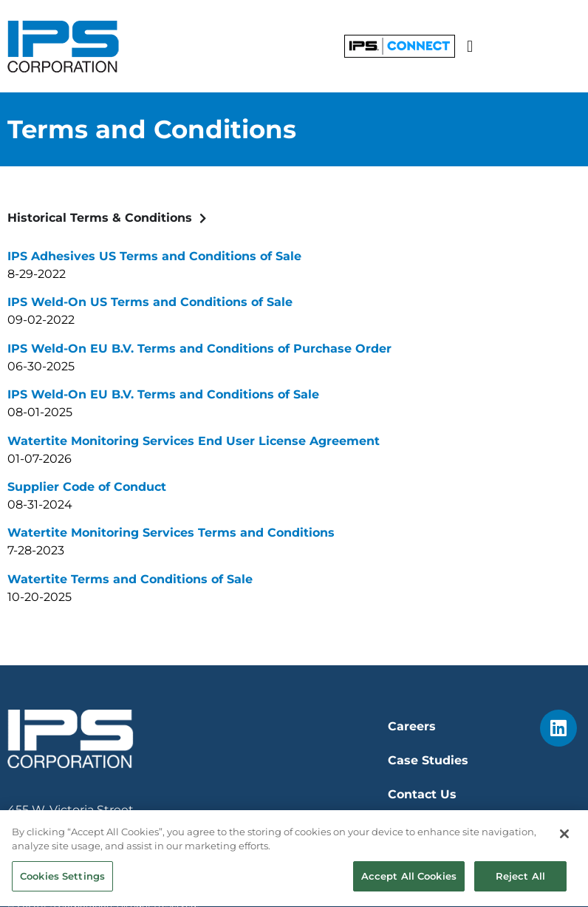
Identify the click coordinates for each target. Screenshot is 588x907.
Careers (412, 726)
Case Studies (428, 760)
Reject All (520, 880)
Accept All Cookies (409, 880)
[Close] (564, 838)
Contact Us (422, 794)
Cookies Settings (62, 880)
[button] (469, 46)
